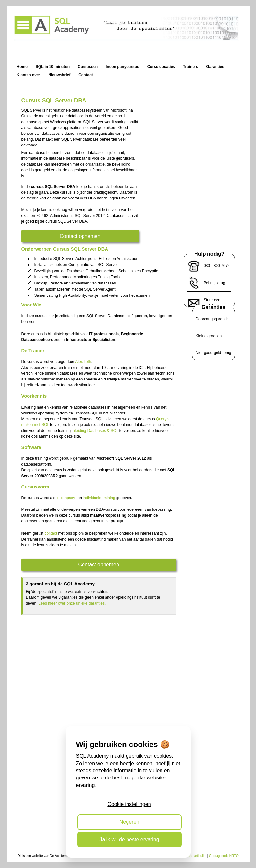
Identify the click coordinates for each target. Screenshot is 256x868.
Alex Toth (83, 362)
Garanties (214, 307)
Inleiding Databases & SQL (95, 431)
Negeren (129, 822)
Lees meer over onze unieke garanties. (72, 603)
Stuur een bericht (212, 303)
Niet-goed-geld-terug (213, 353)
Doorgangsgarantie (212, 319)
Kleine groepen (209, 336)
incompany (66, 498)
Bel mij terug (214, 283)
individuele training (99, 498)
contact (51, 533)
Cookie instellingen (129, 804)
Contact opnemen (80, 236)
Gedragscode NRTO (224, 856)
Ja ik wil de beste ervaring (129, 839)
